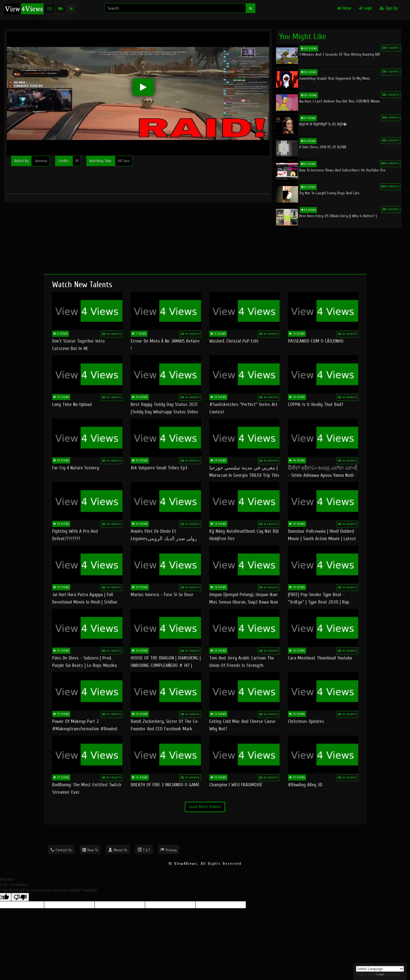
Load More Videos (205, 807)
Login (365, 8)
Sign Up (388, 8)
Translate (388, 974)
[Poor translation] (20, 897)
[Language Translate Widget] (380, 969)
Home (344, 8)
